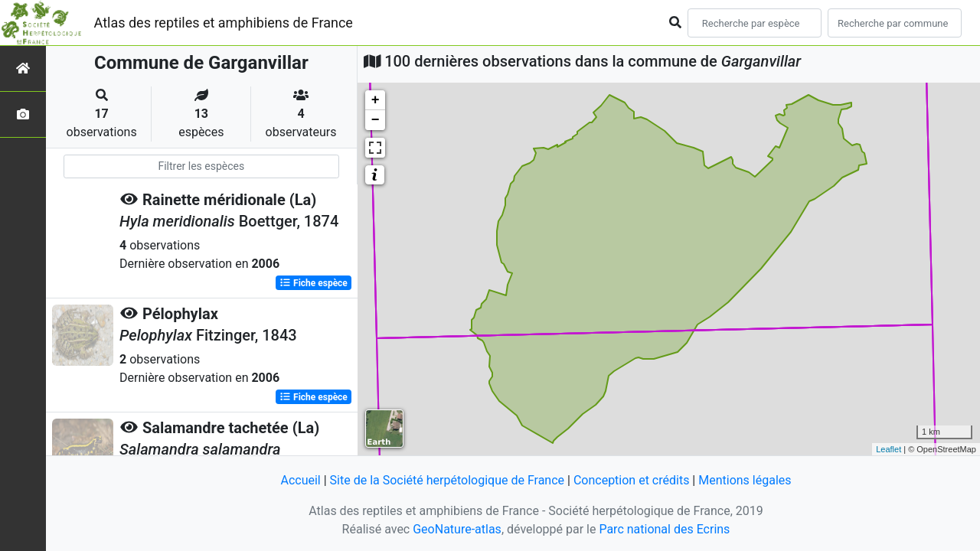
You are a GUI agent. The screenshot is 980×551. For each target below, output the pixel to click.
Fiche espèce (314, 283)
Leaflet (889, 449)
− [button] (376, 120)
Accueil (300, 480)
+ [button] (376, 100)
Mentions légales (745, 480)
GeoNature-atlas (457, 529)
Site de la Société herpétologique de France (447, 480)
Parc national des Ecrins (664, 529)
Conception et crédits (632, 480)
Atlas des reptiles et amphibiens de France (224, 23)
